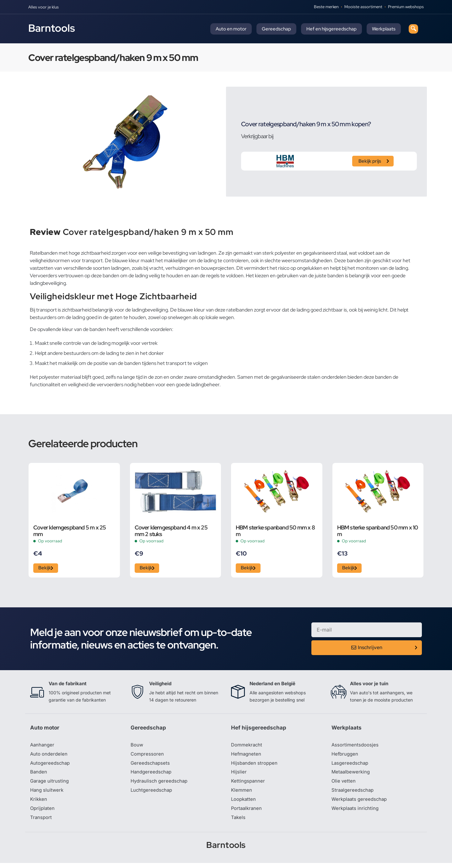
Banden (39, 775)
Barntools (52, 28)
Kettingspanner (249, 784)
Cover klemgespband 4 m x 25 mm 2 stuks (171, 531)
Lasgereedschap (351, 766)
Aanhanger (43, 747)
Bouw (137, 747)
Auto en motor (231, 29)
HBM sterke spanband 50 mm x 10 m (378, 531)
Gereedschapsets (151, 766)
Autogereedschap (51, 766)
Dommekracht (248, 747)
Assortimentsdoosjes (356, 747)
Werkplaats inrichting (356, 813)
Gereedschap (276, 29)
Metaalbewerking (352, 775)
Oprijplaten (43, 813)
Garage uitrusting (50, 784)
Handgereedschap (152, 775)
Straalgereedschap (354, 794)
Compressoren (148, 756)
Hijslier (239, 775)
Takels (239, 822)
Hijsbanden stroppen (256, 766)
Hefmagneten (247, 756)
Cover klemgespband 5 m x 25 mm (70, 531)
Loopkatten (244, 803)
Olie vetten (344, 784)
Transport (41, 822)
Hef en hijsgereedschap (331, 29)
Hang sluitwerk (48, 794)
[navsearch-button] (413, 29)
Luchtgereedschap (152, 794)
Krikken (39, 803)
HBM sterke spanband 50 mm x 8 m (275, 531)
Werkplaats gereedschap (361, 803)
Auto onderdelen (50, 756)
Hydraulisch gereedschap (161, 784)
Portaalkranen (247, 813)
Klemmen (242, 794)
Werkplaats (384, 29)
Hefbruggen (346, 756)
